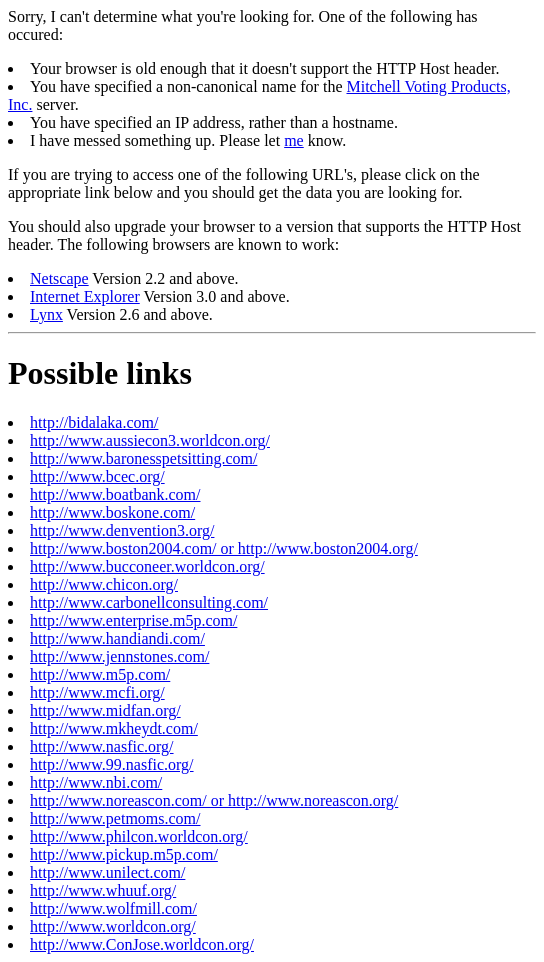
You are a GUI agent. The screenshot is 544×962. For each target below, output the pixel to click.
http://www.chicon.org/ (104, 584)
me (294, 140)
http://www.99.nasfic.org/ (112, 764)
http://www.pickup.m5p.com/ (124, 854)
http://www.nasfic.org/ (102, 746)
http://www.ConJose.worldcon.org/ (142, 944)
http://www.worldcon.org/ (113, 926)
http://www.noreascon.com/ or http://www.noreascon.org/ (214, 800)
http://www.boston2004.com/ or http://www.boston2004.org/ (224, 548)
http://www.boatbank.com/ (115, 494)
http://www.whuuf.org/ (103, 890)
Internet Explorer (85, 296)
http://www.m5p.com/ (100, 674)
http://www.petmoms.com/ (115, 818)
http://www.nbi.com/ (96, 782)
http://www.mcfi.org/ (97, 692)
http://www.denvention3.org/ (122, 530)
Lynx (46, 314)
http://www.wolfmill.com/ (113, 908)
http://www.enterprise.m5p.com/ (133, 620)
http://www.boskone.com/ (112, 512)
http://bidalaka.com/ (94, 422)
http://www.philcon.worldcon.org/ (139, 836)
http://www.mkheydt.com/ (114, 728)
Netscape (59, 278)
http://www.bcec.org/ (97, 476)
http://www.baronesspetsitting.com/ (143, 458)
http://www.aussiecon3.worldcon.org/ (150, 440)
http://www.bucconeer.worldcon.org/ (147, 566)
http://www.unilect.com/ (107, 872)
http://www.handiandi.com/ (117, 638)
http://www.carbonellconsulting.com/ (149, 602)
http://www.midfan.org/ (105, 710)
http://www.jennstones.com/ (119, 656)
